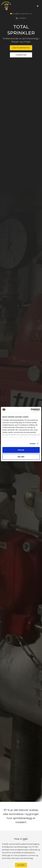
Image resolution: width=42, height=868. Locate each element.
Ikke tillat (21, 457)
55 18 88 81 (21, 18)
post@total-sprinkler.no (21, 14)
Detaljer (33, 443)
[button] (38, 6)
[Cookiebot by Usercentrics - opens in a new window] (31, 410)
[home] (15, 6)
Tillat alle (21, 450)
